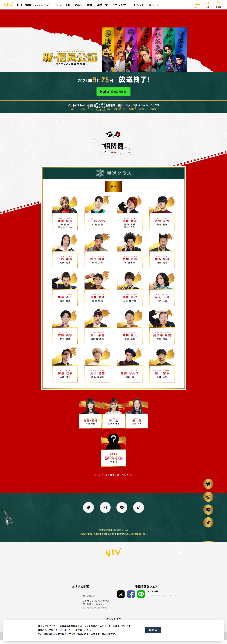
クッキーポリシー (64, 630)
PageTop (180, 556)
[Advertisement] (113, 18)
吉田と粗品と (89, 600)
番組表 (209, 4)
